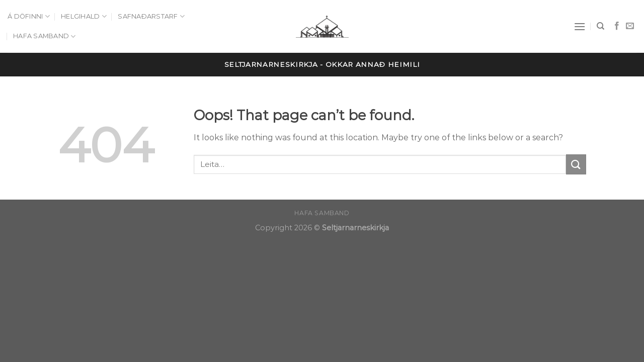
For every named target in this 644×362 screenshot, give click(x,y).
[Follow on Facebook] (617, 26)
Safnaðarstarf (151, 16)
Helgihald (84, 16)
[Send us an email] (630, 26)
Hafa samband (45, 36)
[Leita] (600, 26)
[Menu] (580, 26)
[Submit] (576, 164)
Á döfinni (29, 16)
